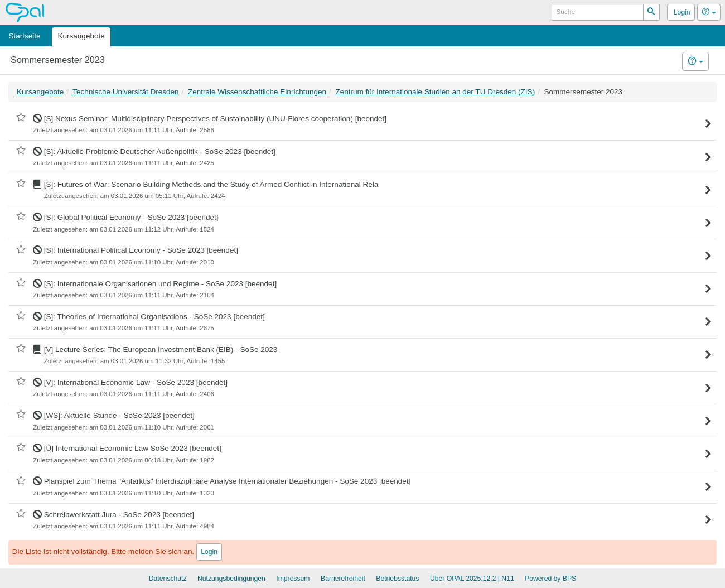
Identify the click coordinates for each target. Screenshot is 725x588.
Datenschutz (168, 579)
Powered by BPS (550, 579)
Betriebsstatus (397, 579)
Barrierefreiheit (343, 579)
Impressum (293, 579)
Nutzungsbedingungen (231, 579)
